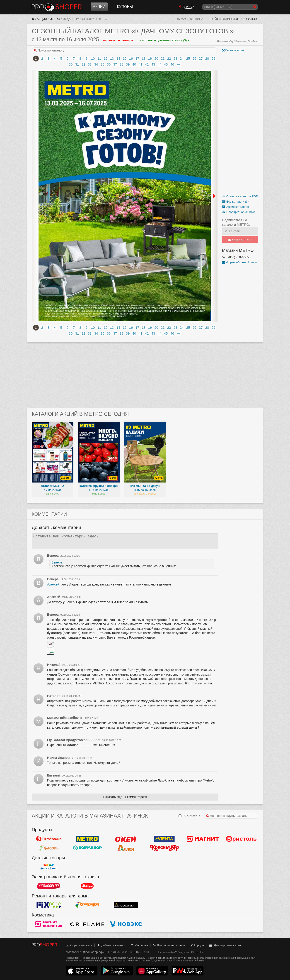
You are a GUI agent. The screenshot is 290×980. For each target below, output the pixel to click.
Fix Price (49, 905)
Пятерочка (49, 839)
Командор (87, 848)
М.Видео (87, 886)
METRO (55, 19)
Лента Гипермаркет (164, 839)
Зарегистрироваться (241, 19)
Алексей (53, 584)
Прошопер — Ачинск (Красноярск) (57, 7)
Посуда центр (126, 905)
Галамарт (87, 905)
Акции (99, 7)
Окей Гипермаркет (126, 839)
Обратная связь (79, 945)
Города (197, 945)
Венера (57, 562)
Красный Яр (164, 848)
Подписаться (240, 240)
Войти (216, 19)
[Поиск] (230, 7)
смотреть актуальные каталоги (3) (165, 40)
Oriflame (87, 924)
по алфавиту (189, 816)
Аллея (126, 848)
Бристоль (241, 839)
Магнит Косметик (49, 924)
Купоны (125, 7)
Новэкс (126, 924)
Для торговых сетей (225, 945)
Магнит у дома (203, 839)
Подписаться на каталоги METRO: (236, 222)
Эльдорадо (49, 886)
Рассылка (139, 945)
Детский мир (49, 867)
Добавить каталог (111, 945)
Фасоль (49, 848)
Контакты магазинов (169, 945)
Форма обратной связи (240, 262)
